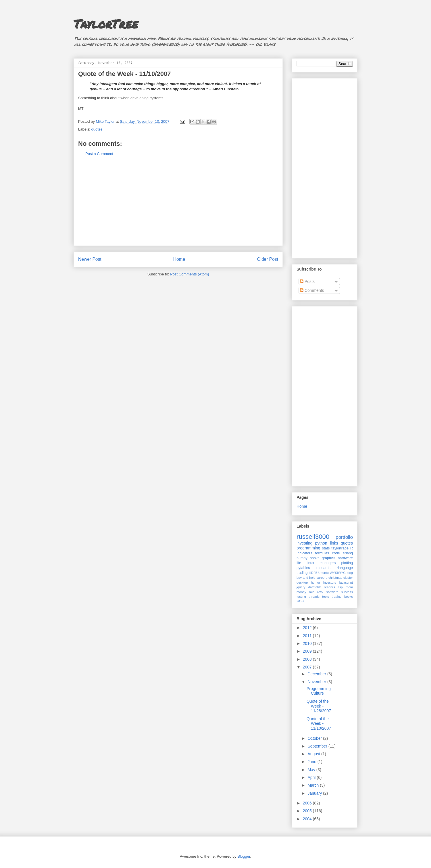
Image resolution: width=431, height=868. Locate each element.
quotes (97, 129)
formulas (322, 553)
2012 (308, 628)
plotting (347, 563)
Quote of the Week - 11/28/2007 (319, 706)
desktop (302, 583)
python (321, 543)
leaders (330, 587)
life (299, 563)
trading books (342, 597)
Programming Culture (319, 691)
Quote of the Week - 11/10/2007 (319, 724)
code (336, 553)
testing (301, 597)
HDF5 (313, 573)
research (323, 568)
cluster (348, 578)
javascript (346, 583)
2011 (308, 636)
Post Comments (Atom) (189, 274)
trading (302, 573)
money (301, 592)
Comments (312, 290)
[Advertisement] (178, 205)
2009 (308, 651)
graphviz (329, 558)
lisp (340, 587)
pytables (303, 568)
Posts (307, 281)
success (347, 592)
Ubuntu (324, 573)
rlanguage (345, 568)
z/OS (300, 601)
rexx (320, 592)
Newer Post (90, 259)
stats (326, 548)
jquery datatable (309, 587)
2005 (308, 811)
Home (179, 259)
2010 (308, 643)
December (317, 674)
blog (350, 573)
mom (349, 587)
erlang (348, 553)
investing (304, 543)
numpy (302, 558)
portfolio (344, 537)
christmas (335, 578)
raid (312, 592)
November (317, 682)
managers (328, 563)
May (312, 770)
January (315, 793)
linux (310, 563)
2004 (308, 819)
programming (308, 548)
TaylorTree (106, 24)
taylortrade (340, 548)
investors (330, 583)
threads (314, 597)
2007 (308, 667)
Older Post (268, 259)
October (315, 738)
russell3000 (313, 537)
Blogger (244, 856)
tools (326, 597)
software (332, 592)
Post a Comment (99, 154)
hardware (346, 558)
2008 (308, 659)
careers (322, 578)
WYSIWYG (338, 573)
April (312, 777)
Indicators (304, 553)
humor (315, 583)
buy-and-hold (306, 578)
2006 (308, 803)
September (318, 746)
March (314, 785)
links (334, 543)
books (315, 558)
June (312, 762)
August (314, 754)
